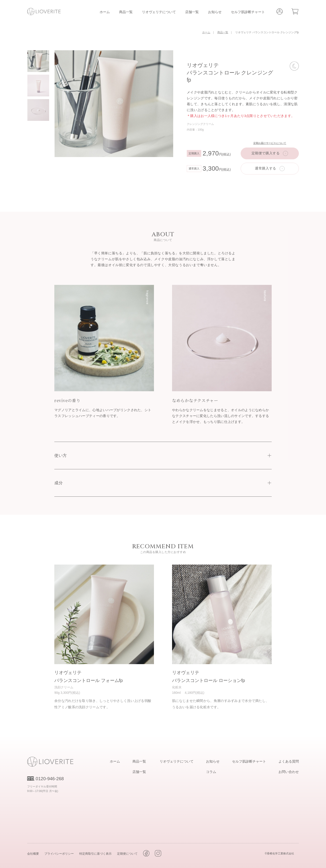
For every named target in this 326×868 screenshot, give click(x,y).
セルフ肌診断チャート (248, 12)
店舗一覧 (192, 12)
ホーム (105, 12)
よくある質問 (289, 761)
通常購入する (266, 168)
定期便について (127, 853)
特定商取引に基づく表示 (95, 853)
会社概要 (33, 853)
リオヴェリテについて (159, 12)
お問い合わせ (289, 771)
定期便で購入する (266, 153)
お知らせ (215, 12)
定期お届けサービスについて (270, 143)
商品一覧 (126, 12)
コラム (211, 771)
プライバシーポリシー (59, 853)
